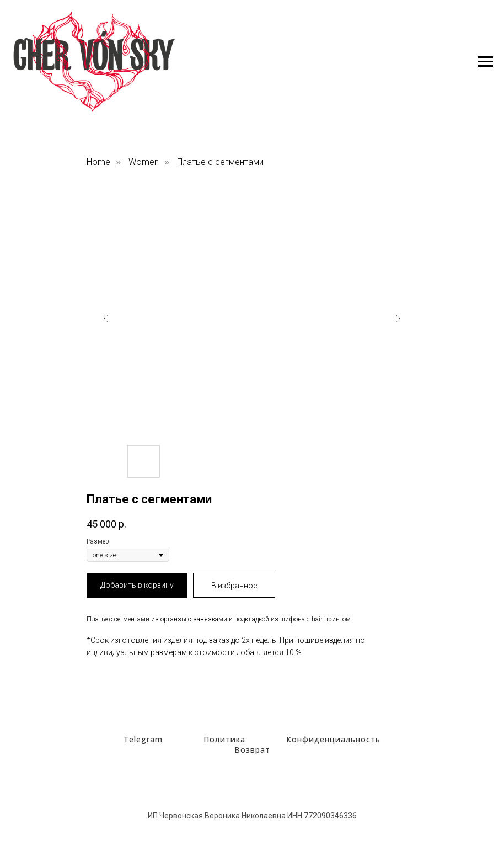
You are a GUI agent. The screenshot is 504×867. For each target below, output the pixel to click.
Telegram (143, 739)
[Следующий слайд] (398, 318)
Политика (224, 739)
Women (144, 162)
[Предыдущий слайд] (106, 318)
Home (98, 162)
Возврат (252, 750)
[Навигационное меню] (485, 62)
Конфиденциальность (333, 739)
